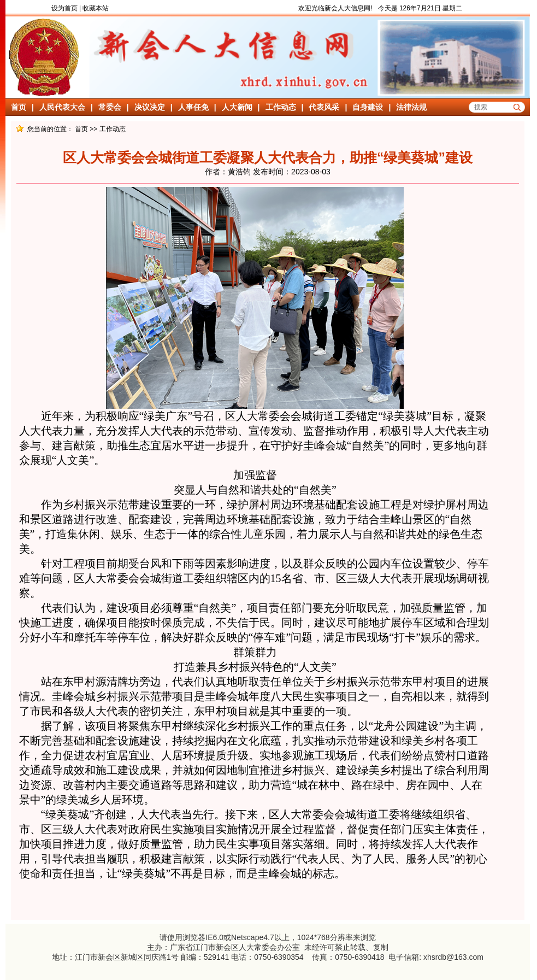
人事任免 (193, 107)
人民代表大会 (62, 107)
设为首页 (64, 8)
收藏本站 (96, 8)
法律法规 (411, 107)
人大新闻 (237, 107)
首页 (19, 107)
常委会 (110, 107)
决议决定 (150, 107)
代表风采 (324, 107)
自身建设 (368, 107)
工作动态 (281, 107)
